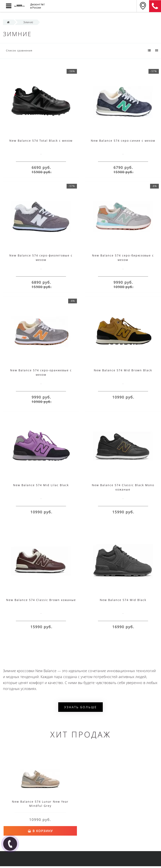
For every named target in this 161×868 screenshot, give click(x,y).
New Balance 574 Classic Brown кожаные (41, 600)
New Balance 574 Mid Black (123, 600)
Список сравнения (19, 50)
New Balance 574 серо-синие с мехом (123, 141)
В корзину (40, 831)
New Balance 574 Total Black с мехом (41, 141)
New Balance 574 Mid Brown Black (123, 370)
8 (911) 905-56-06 (155, 6)
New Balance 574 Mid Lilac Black (41, 485)
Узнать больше (80, 707)
